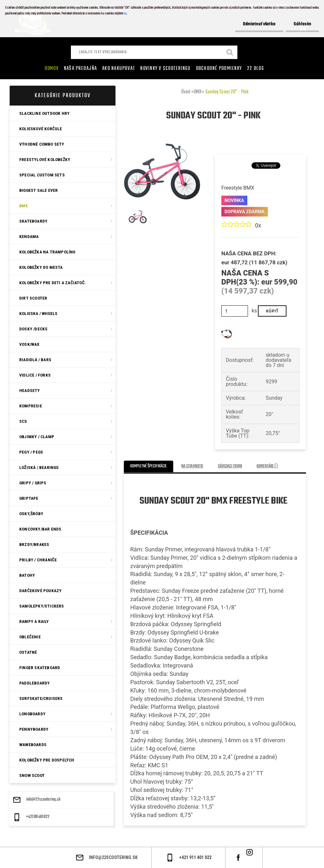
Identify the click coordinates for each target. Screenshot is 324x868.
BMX (198, 92)
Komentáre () (267, 466)
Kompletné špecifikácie (149, 466)
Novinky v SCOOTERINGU (165, 69)
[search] (230, 53)
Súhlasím (302, 24)
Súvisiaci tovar (230, 466)
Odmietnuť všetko (258, 24)
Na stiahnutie (192, 466)
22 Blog (256, 69)
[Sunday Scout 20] (162, 146)
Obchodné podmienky (219, 69)
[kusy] (235, 311)
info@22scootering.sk (43, 800)
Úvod (186, 92)
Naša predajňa (80, 69)
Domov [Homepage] (52, 69)
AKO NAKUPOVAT (119, 69)
